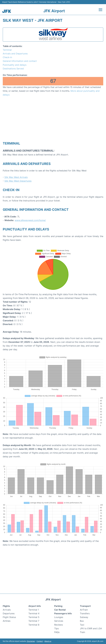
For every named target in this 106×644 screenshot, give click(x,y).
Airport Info (35, 606)
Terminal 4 (34, 613)
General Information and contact (20, 61)
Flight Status (9, 617)
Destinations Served (13, 69)
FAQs (57, 632)
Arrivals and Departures (15, 54)
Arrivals (7, 610)
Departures (9, 613)
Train (82, 632)
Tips (56, 628)
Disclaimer (31, 641)
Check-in (7, 57)
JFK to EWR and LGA (91, 628)
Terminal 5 (34, 617)
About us (48, 641)
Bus (82, 621)
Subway (84, 617)
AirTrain (84, 610)
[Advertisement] (53, 119)
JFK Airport (54, 11)
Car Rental (60, 610)
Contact (40, 641)
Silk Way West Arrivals (16, 177)
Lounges (59, 617)
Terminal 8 (34, 625)
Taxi (82, 625)
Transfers (85, 613)
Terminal (7, 50)
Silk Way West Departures (18, 181)
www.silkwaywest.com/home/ (30, 220)
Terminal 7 (34, 621)
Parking (58, 606)
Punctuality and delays (15, 65)
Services (59, 621)
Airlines (7, 621)
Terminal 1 (34, 610)
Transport (85, 606)
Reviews (59, 625)
